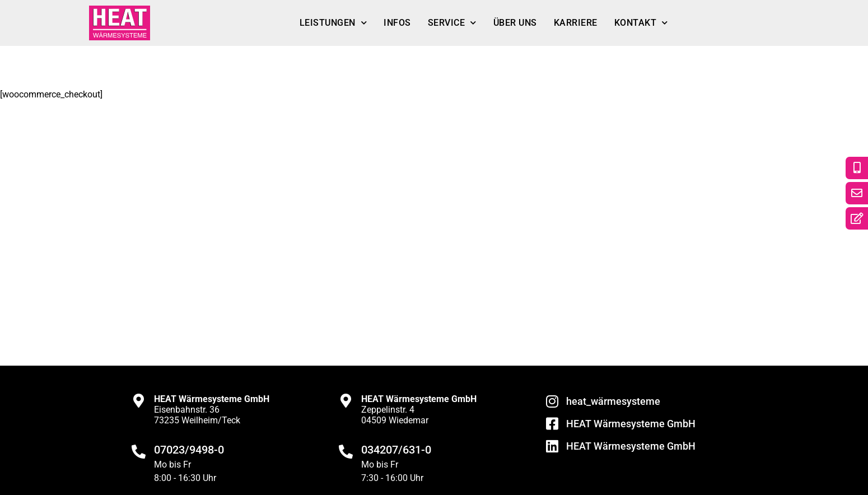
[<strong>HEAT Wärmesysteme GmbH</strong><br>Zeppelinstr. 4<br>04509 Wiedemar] (346, 401)
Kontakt (641, 23)
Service (452, 23)
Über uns (515, 23)
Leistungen (333, 23)
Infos (397, 23)
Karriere (576, 23)
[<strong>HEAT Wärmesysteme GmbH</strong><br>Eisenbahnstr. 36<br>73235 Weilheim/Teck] (139, 401)
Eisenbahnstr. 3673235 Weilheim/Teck (212, 410)
